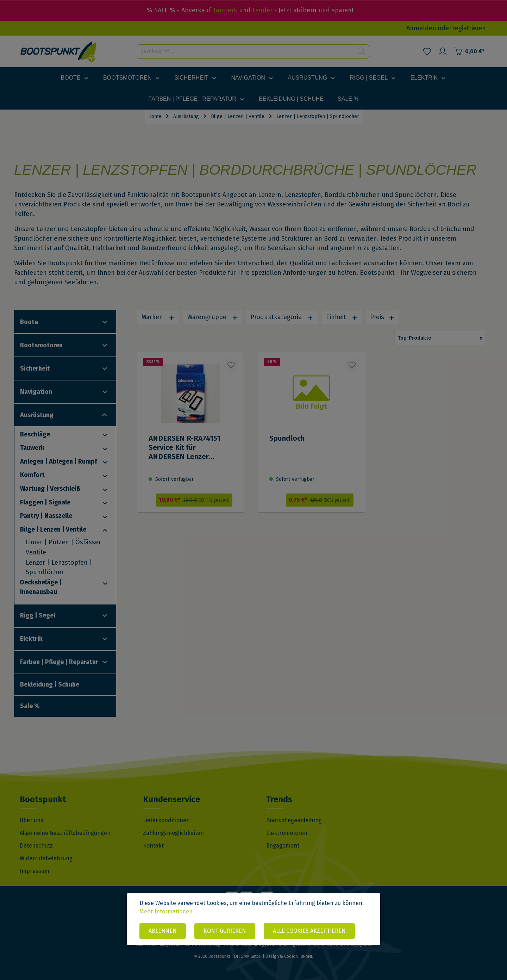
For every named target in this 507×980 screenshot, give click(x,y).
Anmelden (421, 28)
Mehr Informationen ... (169, 911)
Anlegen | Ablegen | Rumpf (59, 461)
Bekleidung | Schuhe (50, 684)
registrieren (469, 28)
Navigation (36, 392)
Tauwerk (225, 10)
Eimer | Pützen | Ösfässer (63, 542)
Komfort (32, 475)
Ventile (36, 552)
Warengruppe (213, 317)
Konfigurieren (225, 931)
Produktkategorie (282, 317)
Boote (29, 322)
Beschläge (35, 434)
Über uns (32, 820)
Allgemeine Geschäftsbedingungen (65, 833)
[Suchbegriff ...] (245, 52)
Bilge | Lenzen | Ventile (53, 529)
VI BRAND (305, 956)
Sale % (30, 706)
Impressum (35, 871)
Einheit (342, 317)
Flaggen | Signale (45, 502)
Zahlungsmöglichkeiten (173, 833)
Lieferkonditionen (166, 820)
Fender (262, 10)
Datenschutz (36, 846)
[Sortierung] (440, 338)
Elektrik (31, 639)
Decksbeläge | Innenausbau (41, 587)
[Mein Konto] (443, 51)
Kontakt (153, 846)
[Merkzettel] (427, 51)
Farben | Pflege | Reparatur (59, 662)
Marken (158, 317)
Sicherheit (35, 368)
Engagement (283, 846)
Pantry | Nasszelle (46, 516)
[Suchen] (362, 52)
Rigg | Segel (38, 615)
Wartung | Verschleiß (50, 489)
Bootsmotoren (41, 345)
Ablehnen (163, 931)
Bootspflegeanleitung (294, 820)
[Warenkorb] (469, 51)
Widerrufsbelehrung (46, 858)
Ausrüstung (37, 415)
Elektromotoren (287, 833)
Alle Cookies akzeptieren (309, 931)
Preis (382, 317)
